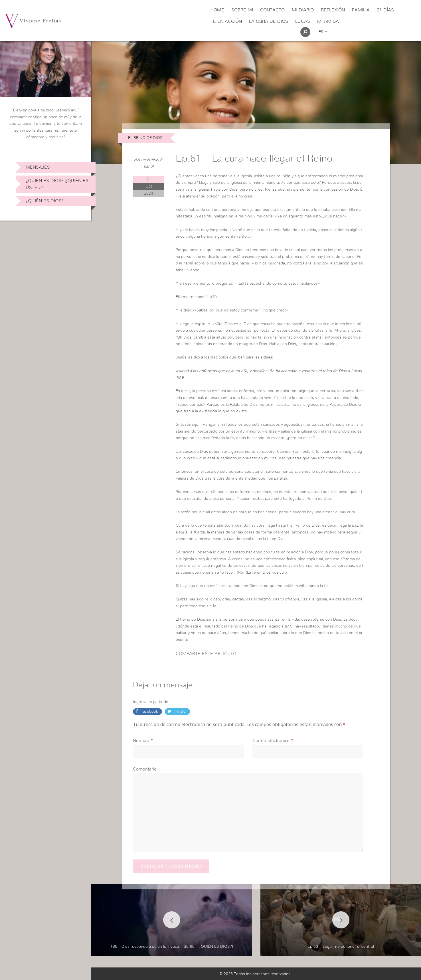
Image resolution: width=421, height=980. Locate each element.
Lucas (303, 21)
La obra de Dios (269, 21)
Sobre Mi (242, 10)
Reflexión (333, 10)
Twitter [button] (180, 712)
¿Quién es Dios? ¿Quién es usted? (57, 184)
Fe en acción (226, 21)
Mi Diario (303, 10)
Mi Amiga (328, 21)
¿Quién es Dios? (45, 201)
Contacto (272, 10)
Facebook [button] (149, 712)
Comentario (145, 769)
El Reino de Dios (145, 138)
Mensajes (38, 167)
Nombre (141, 741)
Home (217, 10)
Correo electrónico (271, 741)
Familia (361, 10)
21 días (385, 10)
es (323, 32)
